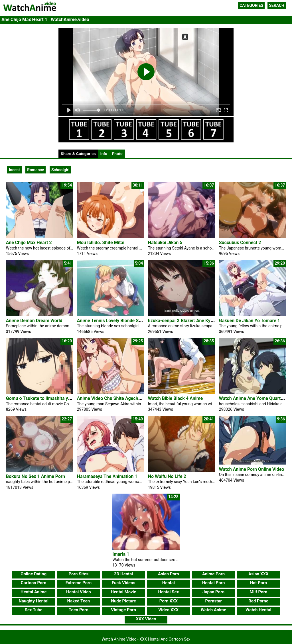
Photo (117, 154)
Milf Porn (258, 592)
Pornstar (213, 601)
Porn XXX (169, 601)
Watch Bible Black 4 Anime (176, 398)
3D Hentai (123, 574)
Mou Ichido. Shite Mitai (101, 243)
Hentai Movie (124, 592)
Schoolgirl (60, 170)
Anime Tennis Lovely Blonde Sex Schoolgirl (121, 321)
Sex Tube (34, 610)
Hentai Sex (168, 592)
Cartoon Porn (34, 583)
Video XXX (168, 610)
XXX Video (146, 619)
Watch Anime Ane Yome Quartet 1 (254, 398)
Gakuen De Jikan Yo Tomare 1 (250, 321)
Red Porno (258, 601)
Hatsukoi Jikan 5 (165, 243)
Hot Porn (258, 583)
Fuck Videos (124, 583)
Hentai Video (79, 592)
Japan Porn (213, 592)
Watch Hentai (258, 610)
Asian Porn (169, 574)
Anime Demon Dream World (34, 321)
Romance (36, 170)
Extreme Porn (79, 583)
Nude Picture (123, 601)
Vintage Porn (123, 610)
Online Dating (34, 574)
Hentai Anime (34, 592)
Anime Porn (213, 574)
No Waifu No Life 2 (167, 476)
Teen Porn (79, 610)
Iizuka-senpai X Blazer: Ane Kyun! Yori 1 (189, 321)
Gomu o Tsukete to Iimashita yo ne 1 (43, 398)
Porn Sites (79, 574)
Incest (14, 170)
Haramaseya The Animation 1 (107, 476)
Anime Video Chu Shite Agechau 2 (112, 398)
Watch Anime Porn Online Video (252, 469)
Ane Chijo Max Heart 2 (29, 243)
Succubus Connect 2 (240, 243)
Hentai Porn (214, 583)
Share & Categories (78, 154)
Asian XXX (258, 574)
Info (104, 154)
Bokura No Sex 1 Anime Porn (36, 476)
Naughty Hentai (34, 601)
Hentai (169, 583)
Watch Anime (213, 610)
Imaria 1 (121, 554)
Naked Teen (79, 601)
